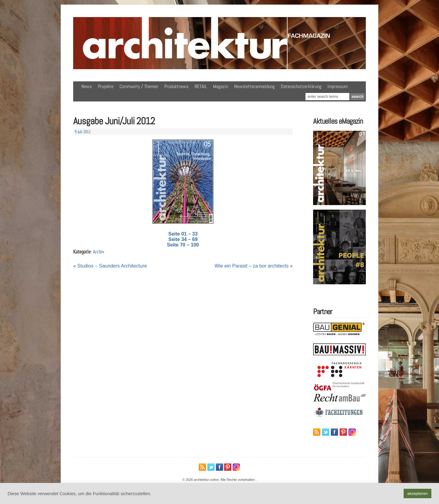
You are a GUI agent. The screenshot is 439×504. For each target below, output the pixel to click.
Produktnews (176, 86)
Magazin (221, 86)
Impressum (337, 86)
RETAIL (201, 86)
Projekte (106, 86)
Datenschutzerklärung (301, 86)
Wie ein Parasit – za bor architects (252, 266)
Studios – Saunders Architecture (112, 266)
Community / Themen (139, 86)
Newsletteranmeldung (254, 86)
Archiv (99, 252)
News (87, 86)
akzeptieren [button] (418, 493)
